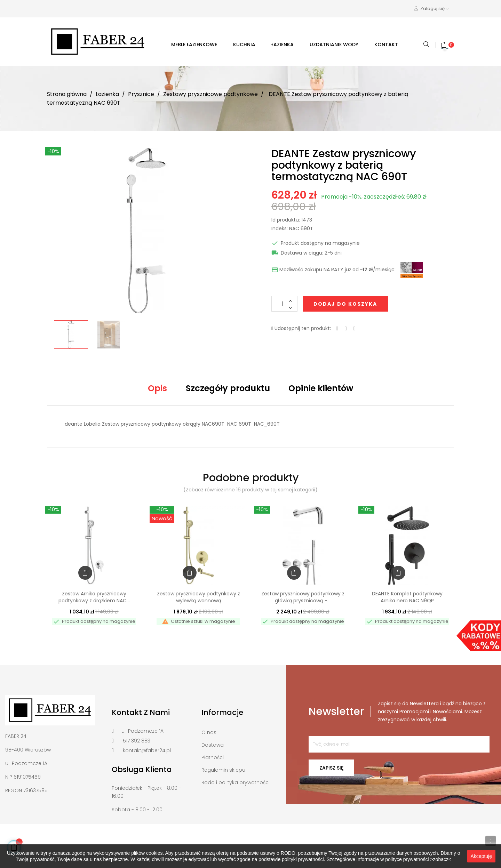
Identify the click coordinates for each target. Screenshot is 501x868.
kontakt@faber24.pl (147, 750)
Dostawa (213, 745)
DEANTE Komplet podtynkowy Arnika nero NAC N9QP (407, 597)
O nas (209, 732)
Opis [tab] (157, 388)
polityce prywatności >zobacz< (418, 859)
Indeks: (280, 229)
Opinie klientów (321, 388)
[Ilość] (284, 304)
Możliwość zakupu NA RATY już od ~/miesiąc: (333, 270)
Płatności (213, 757)
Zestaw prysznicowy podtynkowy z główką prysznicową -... (303, 597)
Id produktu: (286, 220)
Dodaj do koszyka (345, 304)
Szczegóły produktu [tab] (228, 388)
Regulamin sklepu (223, 770)
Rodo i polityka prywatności (236, 782)
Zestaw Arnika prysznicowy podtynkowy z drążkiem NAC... (94, 597)
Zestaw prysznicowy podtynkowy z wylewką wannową (198, 597)
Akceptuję (481, 856)
